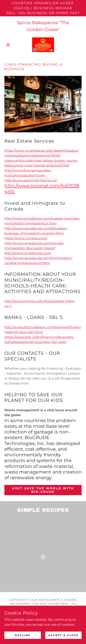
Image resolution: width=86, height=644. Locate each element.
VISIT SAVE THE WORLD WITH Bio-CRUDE (43, 490)
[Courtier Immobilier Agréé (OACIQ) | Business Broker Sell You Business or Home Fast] (43, 8)
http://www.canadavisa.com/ (28, 253)
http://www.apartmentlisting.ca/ (31, 180)
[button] (10, 45)
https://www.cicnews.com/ (26, 238)
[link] (43, 45)
